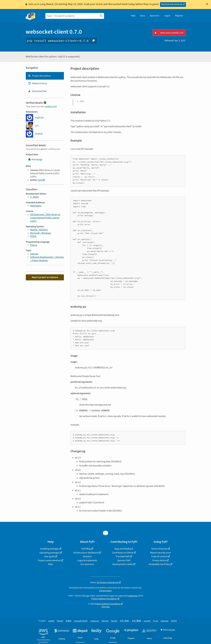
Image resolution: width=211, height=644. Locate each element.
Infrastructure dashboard (86, 553)
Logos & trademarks (87, 560)
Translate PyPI (123, 556)
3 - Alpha (34, 197)
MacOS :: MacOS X (39, 230)
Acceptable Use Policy (159, 564)
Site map (105, 607)
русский (147, 621)
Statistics (87, 556)
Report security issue (160, 553)
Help (133, 16)
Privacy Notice (159, 560)
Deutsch (114, 621)
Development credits (123, 564)
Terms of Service (159, 549)
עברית (156, 621)
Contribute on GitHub (123, 553)
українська (95, 621)
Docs (143, 16)
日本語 (69, 621)
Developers (36, 206)
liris (40, 180)
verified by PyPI (51, 107)
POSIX (33, 236)
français (60, 621)
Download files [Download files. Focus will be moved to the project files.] (37, 91)
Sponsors (155, 16)
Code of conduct (159, 556)
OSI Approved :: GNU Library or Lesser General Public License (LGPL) (45, 218)
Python (34, 245)
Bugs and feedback (124, 549)
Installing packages (49, 549)
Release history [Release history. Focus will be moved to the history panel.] (38, 83)
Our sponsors (87, 564)
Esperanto (165, 621)
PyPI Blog (86, 549)
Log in (167, 16)
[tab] (45, 76)
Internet (34, 254)
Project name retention (49, 560)
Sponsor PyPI (124, 560)
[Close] (207, 4)
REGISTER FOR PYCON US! (172, 4)
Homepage (35, 160)
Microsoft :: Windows (41, 233)
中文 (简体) (125, 621)
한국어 (174, 621)
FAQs (51, 564)
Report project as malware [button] (45, 277)
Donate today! (105, 591)
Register (179, 16)
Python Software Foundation (104, 599)
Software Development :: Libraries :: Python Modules (47, 259)
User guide (49, 556)
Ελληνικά (105, 621)
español (51, 621)
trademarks (133, 596)
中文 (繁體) (136, 621)
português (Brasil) (81, 621)
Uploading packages (49, 553)
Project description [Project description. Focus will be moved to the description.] (39, 76)
